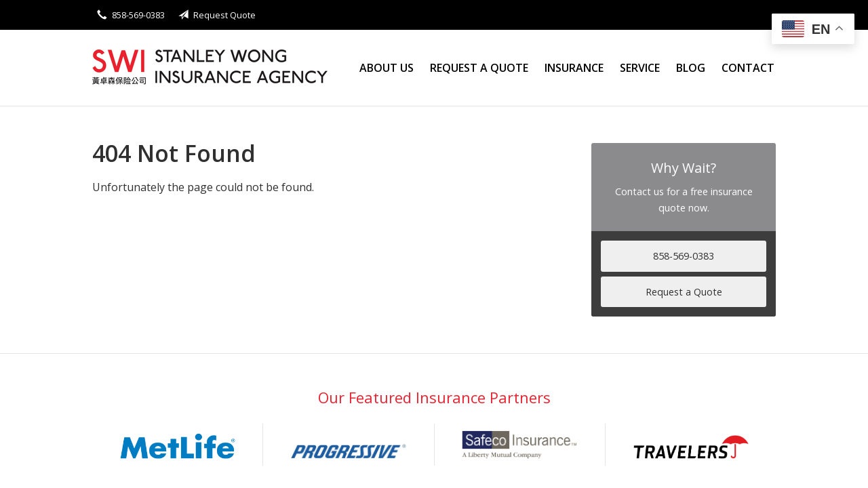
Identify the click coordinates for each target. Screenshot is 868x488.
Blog (691, 68)
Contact (748, 68)
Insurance (574, 68)
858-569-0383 (684, 256)
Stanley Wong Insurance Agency (211, 68)
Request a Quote (479, 68)
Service (640, 68)
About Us (387, 68)
